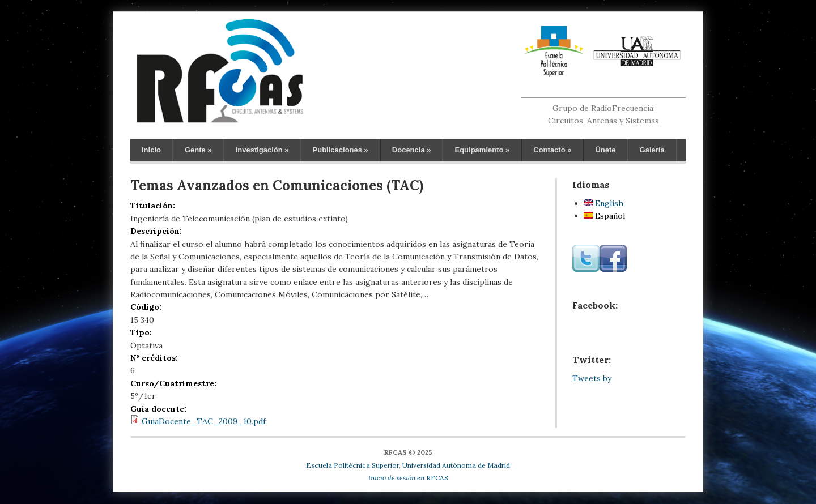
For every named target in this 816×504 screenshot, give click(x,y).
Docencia (412, 150)
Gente (198, 150)
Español (604, 216)
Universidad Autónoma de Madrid (456, 465)
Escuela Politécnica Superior (352, 465)
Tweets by (592, 378)
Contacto (552, 150)
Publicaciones (341, 150)
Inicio (151, 150)
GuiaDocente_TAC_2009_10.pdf (204, 421)
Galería (652, 150)
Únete (605, 150)
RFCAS (408, 478)
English (603, 203)
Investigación (262, 150)
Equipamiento (482, 150)
